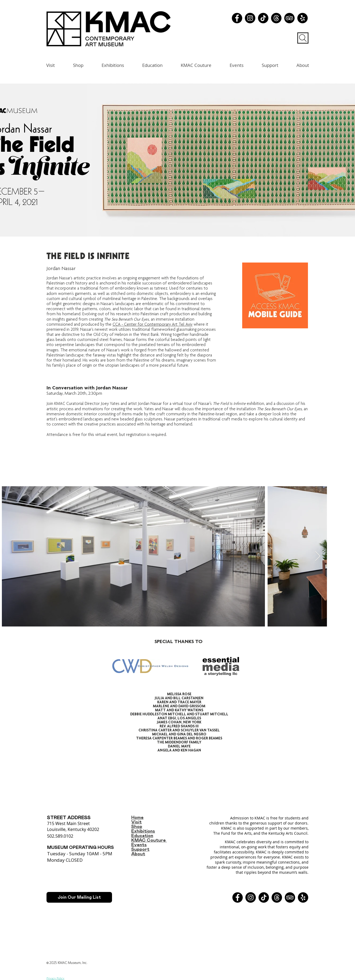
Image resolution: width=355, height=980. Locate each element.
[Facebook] (237, 18)
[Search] (303, 38)
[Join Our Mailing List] (79, 897)
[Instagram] (250, 18)
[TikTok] (263, 18)
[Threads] (276, 18)
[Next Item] (318, 557)
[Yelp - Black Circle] (302, 18)
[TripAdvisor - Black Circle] (289, 18)
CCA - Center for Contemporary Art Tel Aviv (153, 324)
